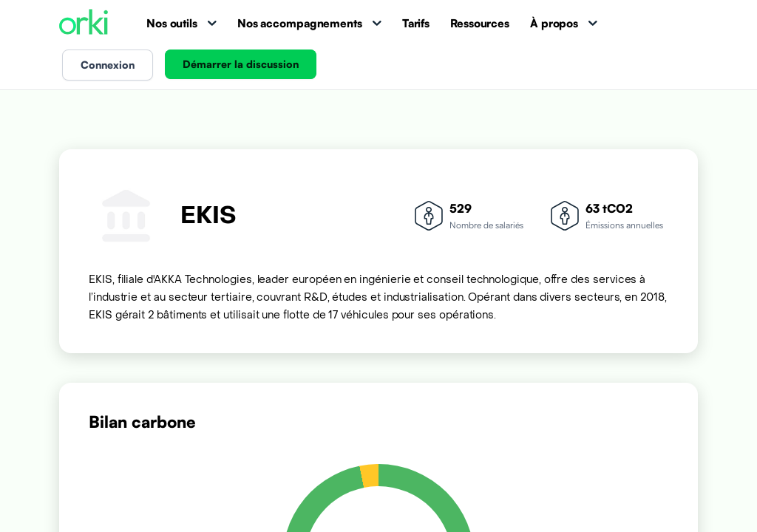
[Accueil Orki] (84, 23)
